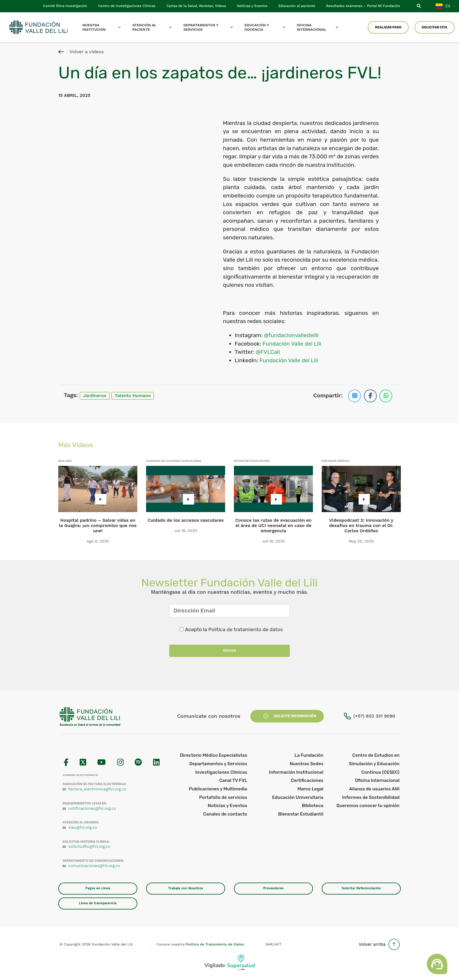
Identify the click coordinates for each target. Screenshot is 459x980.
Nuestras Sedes (306, 764)
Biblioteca (313, 806)
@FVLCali (268, 352)
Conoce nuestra (200, 944)
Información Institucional (296, 772)
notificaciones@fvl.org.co (92, 808)
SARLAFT (274, 944)
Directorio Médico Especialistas (214, 755)
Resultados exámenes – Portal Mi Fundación (363, 6)
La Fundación (309, 755)
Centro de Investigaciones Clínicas (127, 6)
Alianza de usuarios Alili (374, 789)
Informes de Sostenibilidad (371, 797)
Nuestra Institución (104, 27)
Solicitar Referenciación (361, 888)
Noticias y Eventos (252, 6)
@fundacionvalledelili (291, 335)
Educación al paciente (297, 6)
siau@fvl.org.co (83, 827)
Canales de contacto (225, 814)
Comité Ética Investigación (65, 6)
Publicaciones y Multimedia (218, 789)
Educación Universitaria (298, 797)
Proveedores (273, 888)
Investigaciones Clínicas (221, 772)
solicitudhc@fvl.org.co (89, 846)
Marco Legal (310, 789)
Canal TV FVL (233, 780)
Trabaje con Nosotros (185, 888)
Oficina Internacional (320, 27)
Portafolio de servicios (223, 797)
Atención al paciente (155, 27)
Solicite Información (287, 716)
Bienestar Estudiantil (301, 814)
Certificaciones (307, 780)
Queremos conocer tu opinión (368, 806)
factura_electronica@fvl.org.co (97, 789)
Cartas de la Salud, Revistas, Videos (196, 6)
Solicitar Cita (434, 27)
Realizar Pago (388, 27)
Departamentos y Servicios (211, 27)
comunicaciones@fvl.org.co (94, 866)
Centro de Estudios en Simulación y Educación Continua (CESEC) (374, 764)
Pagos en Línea (98, 888)
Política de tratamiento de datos (245, 629)
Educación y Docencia (268, 27)
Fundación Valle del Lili (292, 344)
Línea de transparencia (98, 903)
